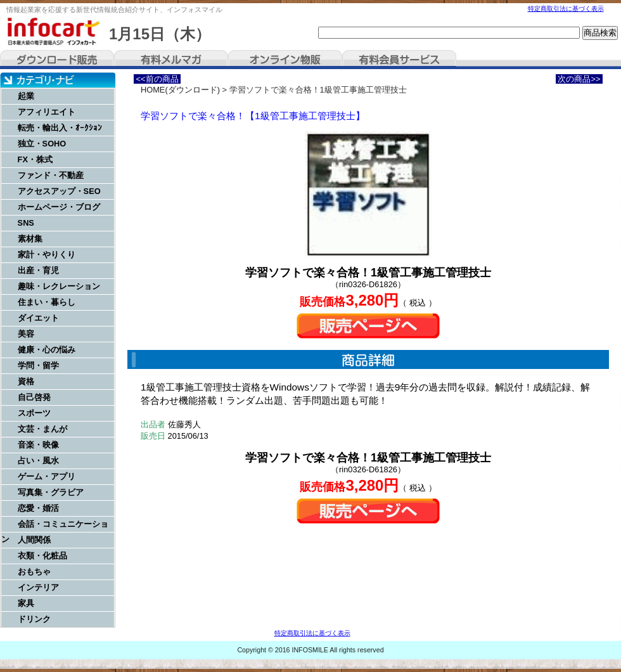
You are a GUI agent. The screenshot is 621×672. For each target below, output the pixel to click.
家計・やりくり (47, 255)
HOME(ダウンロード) (180, 90)
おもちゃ (34, 572)
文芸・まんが (42, 429)
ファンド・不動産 (51, 175)
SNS (26, 223)
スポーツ (34, 413)
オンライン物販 (285, 60)
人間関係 (34, 540)
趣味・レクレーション (59, 286)
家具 (26, 603)
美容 (26, 334)
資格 (26, 381)
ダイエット (38, 318)
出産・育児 (38, 270)
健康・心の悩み (47, 350)
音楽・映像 (38, 445)
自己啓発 (34, 397)
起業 (26, 96)
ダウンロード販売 (57, 60)
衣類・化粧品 (42, 556)
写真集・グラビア (51, 492)
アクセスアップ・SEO (59, 191)
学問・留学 (38, 365)
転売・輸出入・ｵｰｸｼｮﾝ (60, 128)
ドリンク (34, 619)
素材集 (30, 239)
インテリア (38, 587)
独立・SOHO (42, 144)
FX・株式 (35, 159)
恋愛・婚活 (38, 508)
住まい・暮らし (47, 302)
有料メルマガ (171, 60)
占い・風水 (38, 461)
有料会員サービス (399, 60)
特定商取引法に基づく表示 (566, 9)
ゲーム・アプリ (47, 476)
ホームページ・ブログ (59, 207)
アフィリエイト (47, 112)
